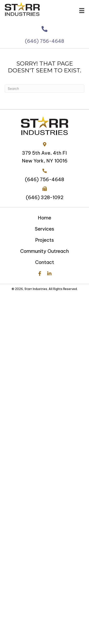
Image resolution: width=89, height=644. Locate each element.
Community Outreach (44, 251)
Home (44, 218)
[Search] (44, 89)
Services (44, 229)
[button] (40, 274)
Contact (45, 262)
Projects (44, 240)
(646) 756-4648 (44, 46)
